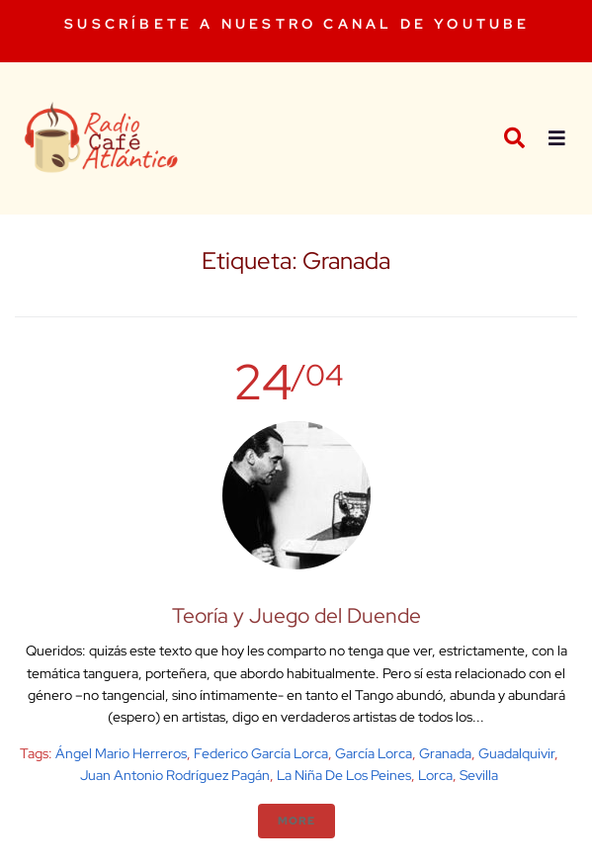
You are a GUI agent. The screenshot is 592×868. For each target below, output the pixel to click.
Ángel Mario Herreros (121, 753)
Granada (445, 753)
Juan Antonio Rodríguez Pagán (175, 775)
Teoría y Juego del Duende (296, 615)
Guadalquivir (516, 753)
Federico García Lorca (261, 753)
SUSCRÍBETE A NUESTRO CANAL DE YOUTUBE (297, 24)
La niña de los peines (344, 775)
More (296, 821)
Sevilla (479, 775)
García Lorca (374, 753)
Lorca (435, 775)
